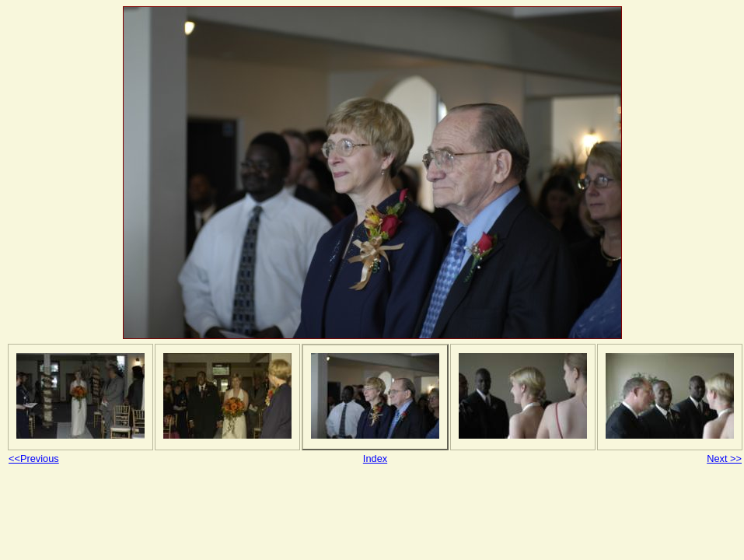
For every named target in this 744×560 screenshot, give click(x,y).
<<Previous (34, 458)
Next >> (724, 458)
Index (375, 458)
